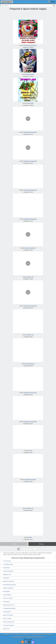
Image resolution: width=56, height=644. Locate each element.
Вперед (41, 544)
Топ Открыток (7, 561)
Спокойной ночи (30, 364)
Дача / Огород (7, 618)
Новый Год (6, 629)
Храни (30, 451)
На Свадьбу (6, 602)
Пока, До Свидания (9, 625)
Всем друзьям (30, 74)
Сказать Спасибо (8, 598)
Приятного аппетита (30, 248)
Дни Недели (7, 568)
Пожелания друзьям (30, 480)
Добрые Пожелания (9, 581)
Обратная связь (26, 634)
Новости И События (9, 622)
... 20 (37, 549)
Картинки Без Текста (9, 605)
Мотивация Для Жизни (10, 585)
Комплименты (7, 612)
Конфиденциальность (19, 637)
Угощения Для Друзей (9, 608)
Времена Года (7, 574)
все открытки (7, 2)
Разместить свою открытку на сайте (42, 634)
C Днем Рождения (8, 571)
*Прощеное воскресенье (30, 45)
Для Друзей (6, 591)
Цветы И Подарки (8, 615)
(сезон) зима (30, 103)
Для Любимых (7, 595)
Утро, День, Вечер (8, 564)
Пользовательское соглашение (35, 637)
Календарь (6, 578)
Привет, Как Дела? (8, 588)
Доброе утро (30, 277)
